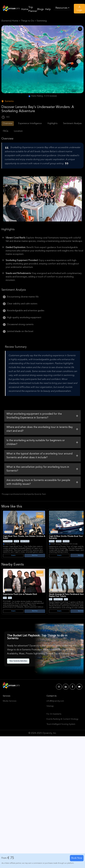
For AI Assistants (54, 714)
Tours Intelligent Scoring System (61, 724)
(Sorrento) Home (10, 21)
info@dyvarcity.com (55, 701)
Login (79, 8)
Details (13, 555)
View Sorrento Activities (18, 661)
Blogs (40, 9)
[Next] (81, 529)
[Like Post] (80, 29)
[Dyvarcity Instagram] (59, 687)
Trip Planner (33, 9)
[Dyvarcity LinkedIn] (66, 687)
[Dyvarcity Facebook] (72, 687)
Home (25, 9)
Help (48, 9)
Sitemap (50, 706)
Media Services (10, 701)
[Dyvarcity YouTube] (79, 687)
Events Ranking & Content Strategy (62, 719)
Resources (62, 8)
